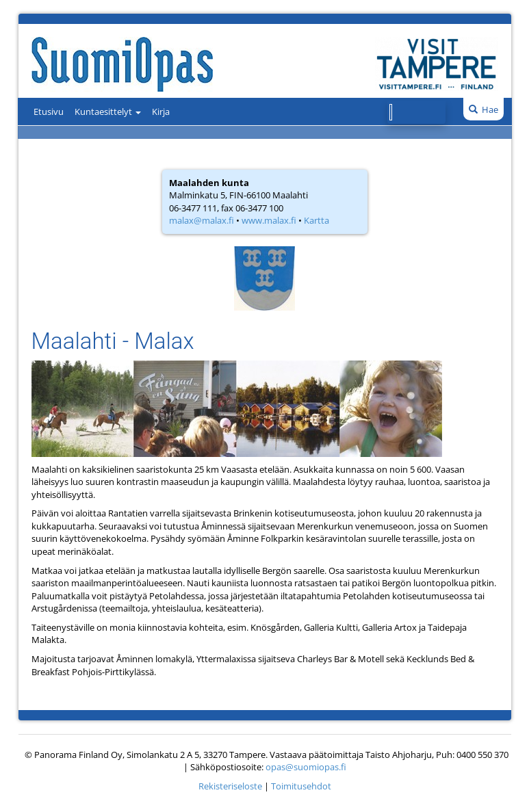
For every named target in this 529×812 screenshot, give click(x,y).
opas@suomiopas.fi (306, 767)
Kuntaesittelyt (108, 112)
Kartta (317, 220)
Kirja (161, 112)
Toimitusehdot (301, 786)
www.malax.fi (269, 220)
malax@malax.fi (202, 220)
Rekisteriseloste (230, 786)
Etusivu (49, 112)
